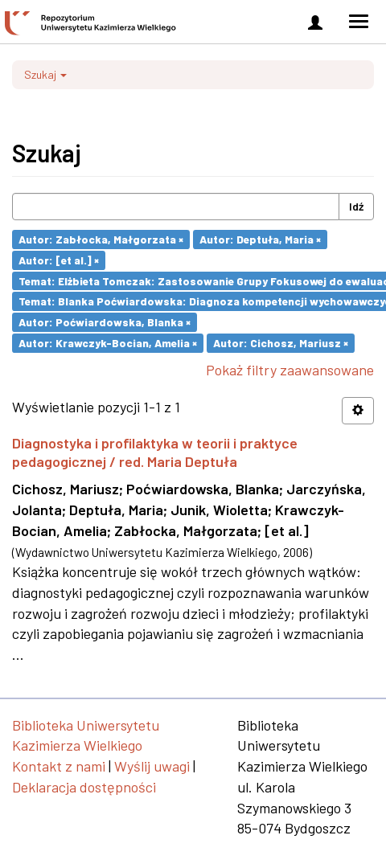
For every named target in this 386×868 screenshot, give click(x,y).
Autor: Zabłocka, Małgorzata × (101, 239)
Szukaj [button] (45, 74)
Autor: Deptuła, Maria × (260, 239)
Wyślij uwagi (152, 766)
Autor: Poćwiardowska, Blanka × (105, 322)
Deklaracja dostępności (84, 787)
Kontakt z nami (59, 766)
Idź (356, 206)
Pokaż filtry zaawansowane (290, 370)
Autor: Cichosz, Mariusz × (281, 343)
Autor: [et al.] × (59, 260)
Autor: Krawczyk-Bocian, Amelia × (108, 343)
